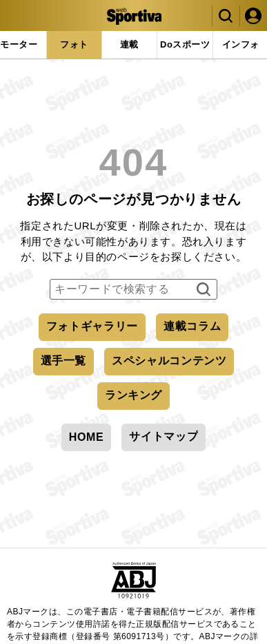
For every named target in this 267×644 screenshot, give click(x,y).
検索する (202, 290)
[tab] (185, 45)
